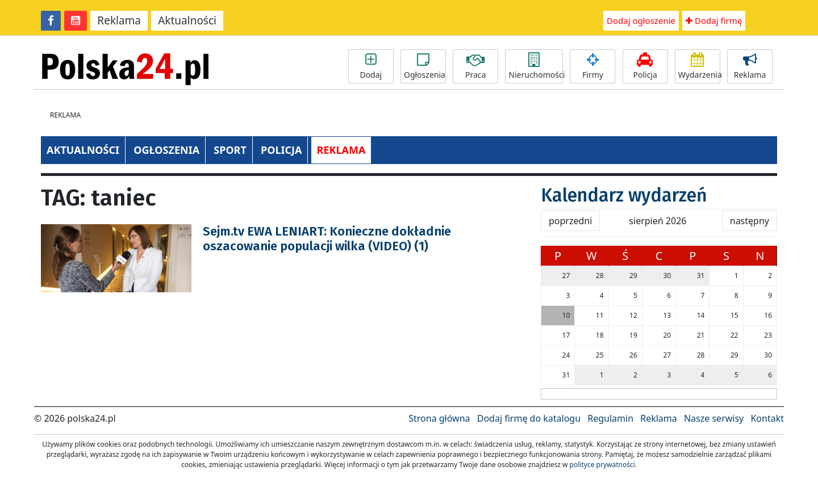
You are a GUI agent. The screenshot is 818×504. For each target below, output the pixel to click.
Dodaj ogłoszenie (641, 20)
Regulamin (610, 418)
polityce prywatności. (603, 465)
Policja (645, 66)
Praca (475, 66)
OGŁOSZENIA (166, 150)
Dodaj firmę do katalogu (529, 418)
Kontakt (767, 418)
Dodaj (371, 66)
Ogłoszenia (425, 66)
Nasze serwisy (714, 418)
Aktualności (187, 20)
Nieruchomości (536, 66)
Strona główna (439, 418)
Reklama (119, 20)
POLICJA (281, 150)
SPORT (230, 150)
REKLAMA (341, 150)
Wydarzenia (699, 66)
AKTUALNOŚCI (83, 150)
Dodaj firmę (714, 20)
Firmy (592, 66)
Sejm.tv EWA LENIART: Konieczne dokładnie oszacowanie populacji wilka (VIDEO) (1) (327, 239)
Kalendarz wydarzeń (624, 195)
